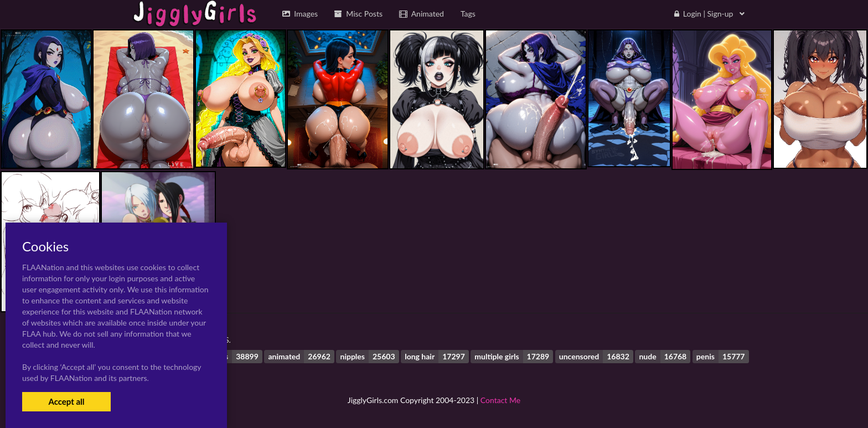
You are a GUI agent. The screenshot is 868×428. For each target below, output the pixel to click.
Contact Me (500, 400)
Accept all (66, 401)
